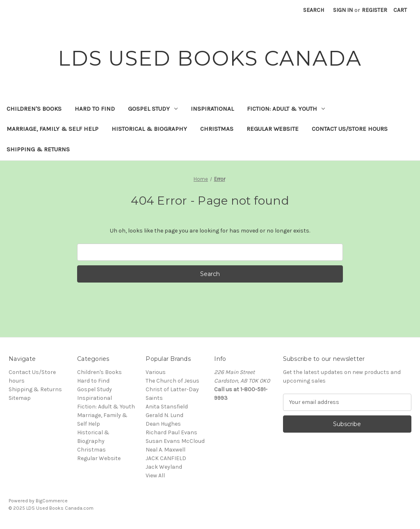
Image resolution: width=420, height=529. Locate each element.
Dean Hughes (163, 424)
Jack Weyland (164, 467)
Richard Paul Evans (171, 432)
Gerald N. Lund (164, 415)
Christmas (217, 129)
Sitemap (20, 398)
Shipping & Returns (38, 149)
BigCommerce (52, 501)
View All (155, 475)
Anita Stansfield (167, 407)
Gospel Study (153, 109)
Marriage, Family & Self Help (52, 129)
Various (156, 372)
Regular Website (273, 129)
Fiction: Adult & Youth (286, 109)
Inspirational (212, 109)
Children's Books (34, 109)
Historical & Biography (149, 129)
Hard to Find (95, 109)
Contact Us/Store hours (350, 129)
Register (374, 10)
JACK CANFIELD (166, 458)
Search (314, 10)
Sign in (343, 10)
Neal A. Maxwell (165, 450)
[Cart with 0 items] (400, 10)
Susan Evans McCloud (175, 441)
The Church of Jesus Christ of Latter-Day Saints (172, 389)
